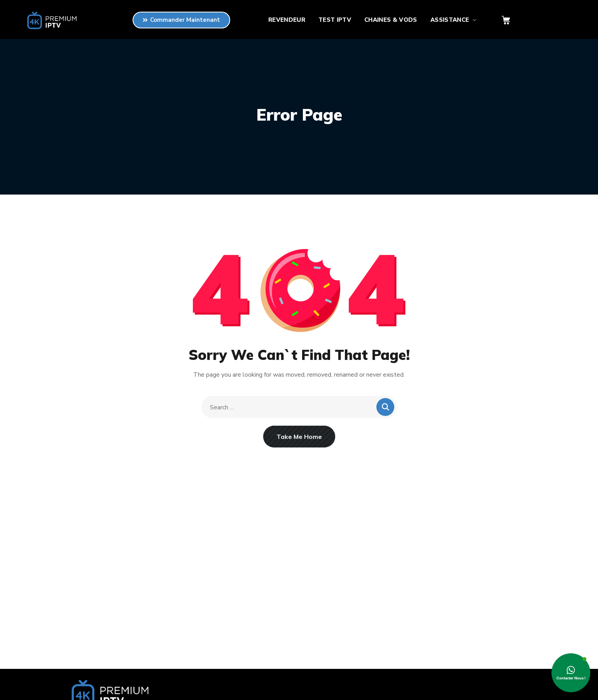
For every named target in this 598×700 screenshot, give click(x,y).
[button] (506, 20)
